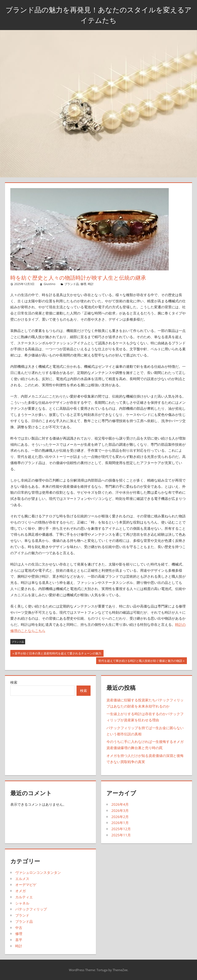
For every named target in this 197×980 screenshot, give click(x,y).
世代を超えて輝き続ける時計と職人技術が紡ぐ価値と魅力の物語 (140, 661)
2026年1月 (120, 823)
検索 (14, 682)
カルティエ (24, 897)
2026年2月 (120, 817)
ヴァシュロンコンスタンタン (38, 872)
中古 (19, 928)
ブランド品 (72, 284)
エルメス (22, 879)
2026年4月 (120, 804)
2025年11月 (121, 835)
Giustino (50, 284)
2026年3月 (120, 811)
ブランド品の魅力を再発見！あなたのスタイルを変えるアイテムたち (99, 15)
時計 (91, 284)
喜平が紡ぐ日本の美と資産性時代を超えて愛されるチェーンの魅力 (58, 654)
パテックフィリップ (31, 909)
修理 (83, 284)
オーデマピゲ (26, 885)
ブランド (22, 915)
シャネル (22, 903)
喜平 (19, 940)
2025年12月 (121, 829)
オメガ (21, 891)
